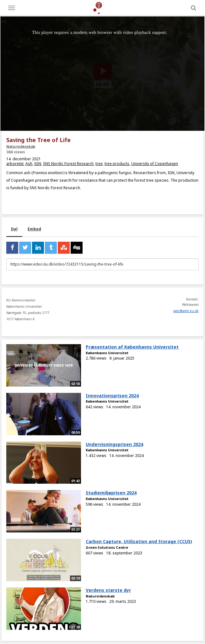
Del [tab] (14, 229)
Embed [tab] (34, 229)
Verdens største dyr (108, 590)
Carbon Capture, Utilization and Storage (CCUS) (139, 541)
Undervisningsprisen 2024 (114, 444)
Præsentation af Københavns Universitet (132, 347)
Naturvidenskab (21, 146)
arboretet (15, 164)
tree (99, 164)
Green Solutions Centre (107, 547)
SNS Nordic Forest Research (68, 164)
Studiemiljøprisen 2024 (111, 493)
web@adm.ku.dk (186, 311)
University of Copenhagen (155, 164)
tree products (117, 164)
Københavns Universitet (107, 353)
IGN (38, 164)
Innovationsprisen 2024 (112, 396)
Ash (29, 164)
